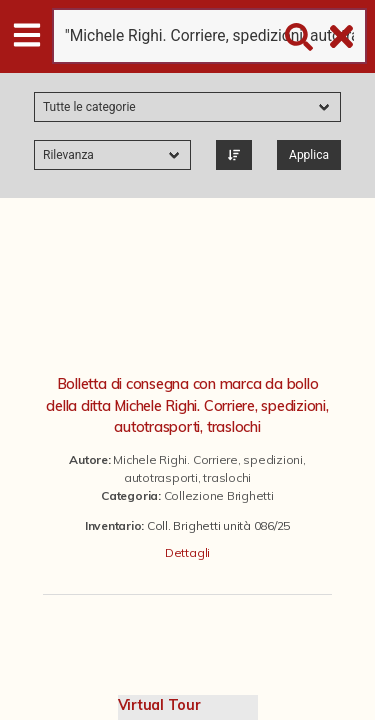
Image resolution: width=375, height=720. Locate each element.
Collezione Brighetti (219, 495)
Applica (309, 155)
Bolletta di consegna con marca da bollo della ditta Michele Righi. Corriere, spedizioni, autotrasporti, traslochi (187, 405)
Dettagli (187, 552)
